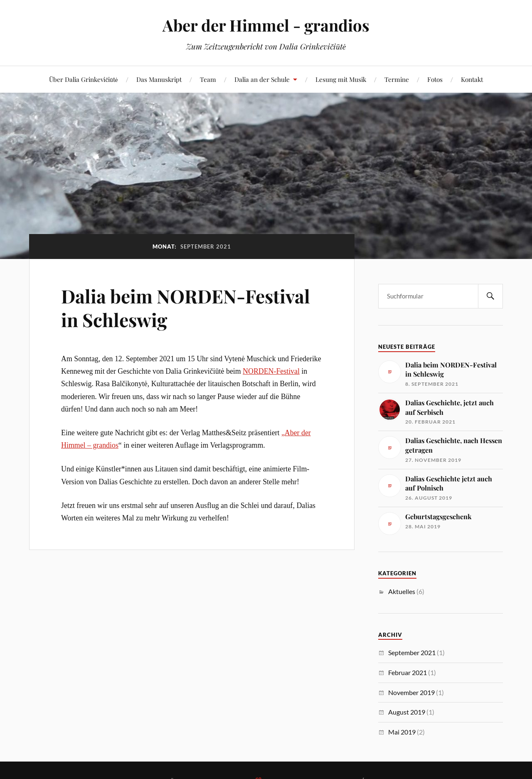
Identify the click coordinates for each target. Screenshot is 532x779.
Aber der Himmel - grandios (266, 25)
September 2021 (412, 652)
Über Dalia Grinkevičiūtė (83, 79)
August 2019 (407, 712)
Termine (397, 79)
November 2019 (411, 692)
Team (208, 79)
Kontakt (472, 79)
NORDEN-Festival (271, 371)
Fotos (435, 79)
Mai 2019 (402, 732)
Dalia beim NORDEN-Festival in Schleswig (186, 308)
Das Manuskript (159, 79)
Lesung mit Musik (341, 79)
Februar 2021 (408, 672)
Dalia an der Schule (262, 79)
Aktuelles (402, 591)
